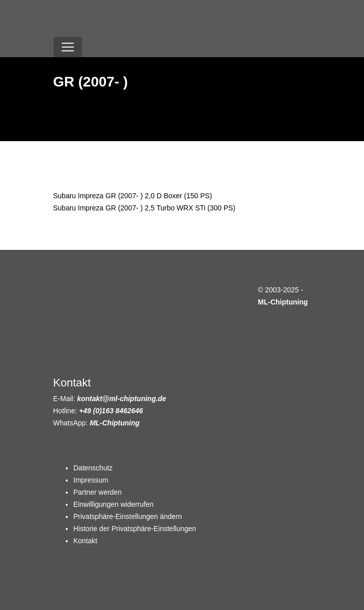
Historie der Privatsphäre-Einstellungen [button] (135, 529)
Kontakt (85, 541)
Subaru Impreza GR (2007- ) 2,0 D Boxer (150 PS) (132, 196)
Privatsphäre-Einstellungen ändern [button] (128, 516)
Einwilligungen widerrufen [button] (113, 504)
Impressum (91, 480)
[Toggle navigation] (68, 47)
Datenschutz (93, 468)
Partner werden (98, 492)
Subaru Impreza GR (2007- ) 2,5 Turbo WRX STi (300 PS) (144, 208)
